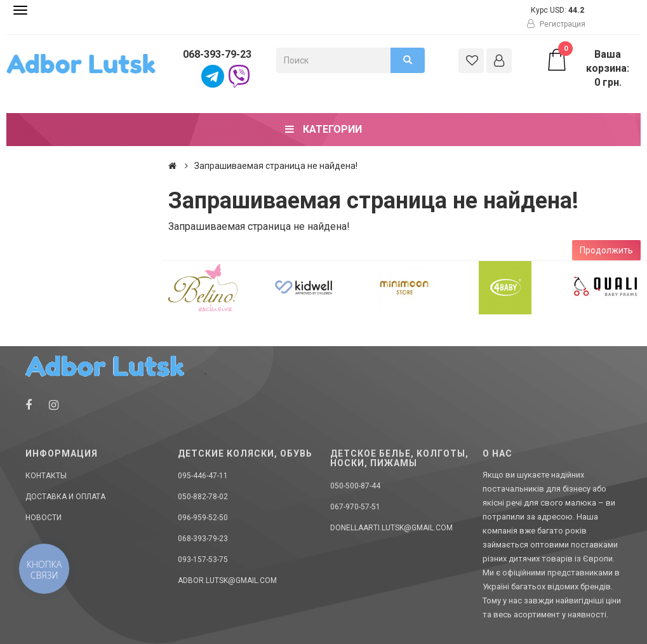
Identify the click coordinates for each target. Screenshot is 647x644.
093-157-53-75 (203, 560)
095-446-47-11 (203, 476)
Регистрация (556, 24)
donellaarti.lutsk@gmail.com (391, 528)
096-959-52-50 (203, 518)
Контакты (46, 476)
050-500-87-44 (355, 486)
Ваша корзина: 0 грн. (587, 68)
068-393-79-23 (217, 54)
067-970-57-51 (355, 507)
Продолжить (606, 250)
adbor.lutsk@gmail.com (227, 580)
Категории (323, 129)
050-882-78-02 (203, 497)
